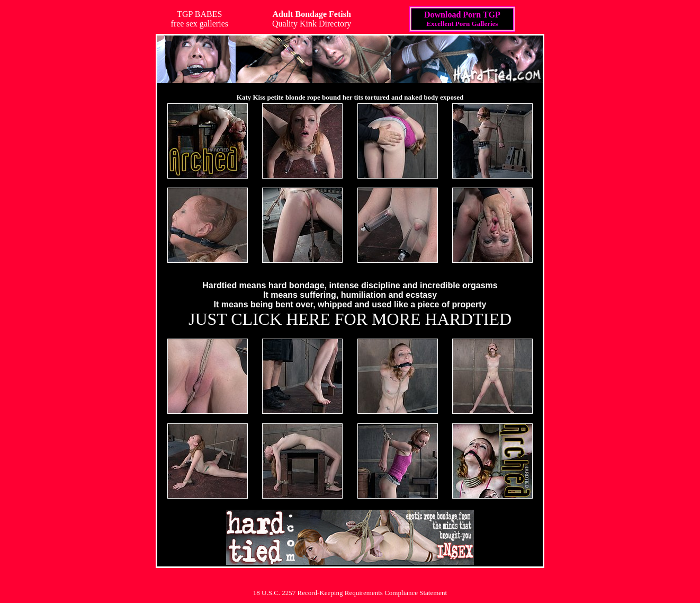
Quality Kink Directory (312, 19)
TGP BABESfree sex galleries (200, 19)
